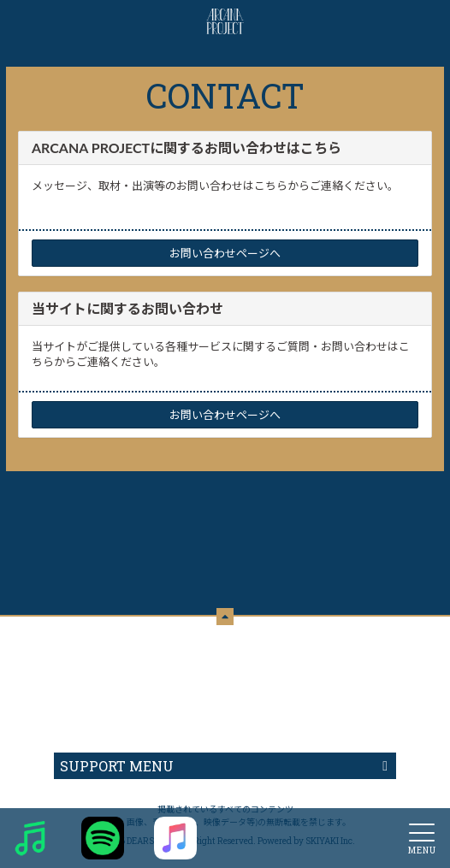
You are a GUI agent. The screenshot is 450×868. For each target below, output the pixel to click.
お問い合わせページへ (225, 253)
